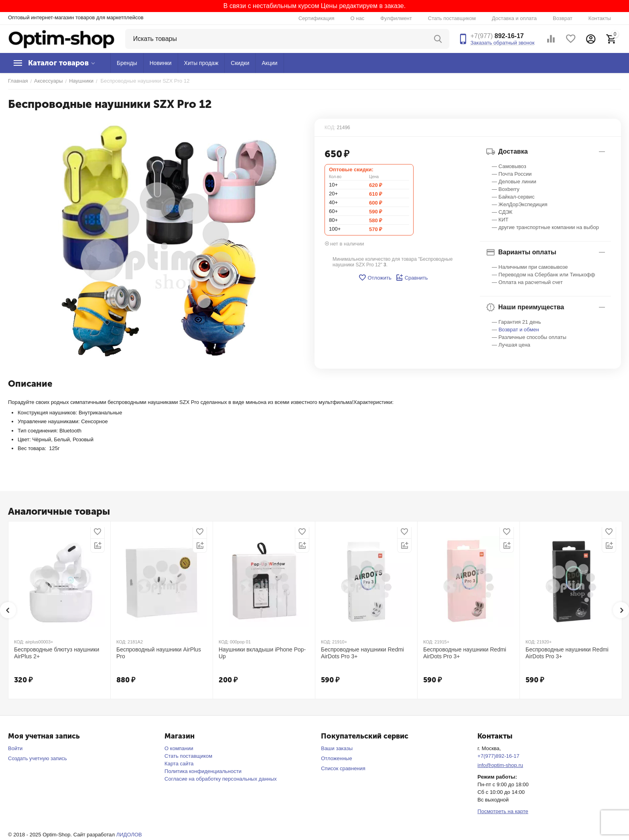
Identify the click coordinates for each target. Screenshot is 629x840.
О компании (179, 748)
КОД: (330, 128)
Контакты (600, 18)
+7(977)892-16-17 (498, 756)
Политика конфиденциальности (203, 771)
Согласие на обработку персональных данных (221, 779)
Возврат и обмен (519, 330)
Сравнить (412, 278)
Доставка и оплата (514, 18)
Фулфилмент (396, 18)
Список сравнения (343, 768)
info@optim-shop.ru (500, 765)
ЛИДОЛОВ (129, 835)
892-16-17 (497, 36)
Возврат (563, 18)
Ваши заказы (337, 748)
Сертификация (317, 18)
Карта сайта (179, 764)
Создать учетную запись (38, 758)
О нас (358, 18)
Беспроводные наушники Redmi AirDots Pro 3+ (362, 653)
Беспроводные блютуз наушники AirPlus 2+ (57, 653)
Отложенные (336, 758)
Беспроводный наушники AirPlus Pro (159, 653)
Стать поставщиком (452, 18)
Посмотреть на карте (503, 811)
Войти (15, 748)
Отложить (375, 278)
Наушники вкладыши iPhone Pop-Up (262, 653)
